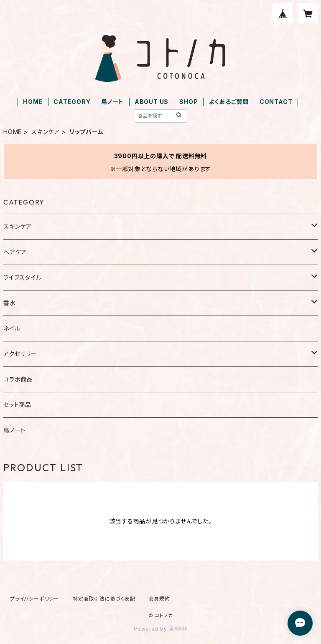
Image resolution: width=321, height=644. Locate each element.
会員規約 (159, 599)
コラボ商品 (18, 379)
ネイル (12, 328)
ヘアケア (15, 252)
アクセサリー (20, 354)
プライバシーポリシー (35, 599)
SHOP (189, 102)
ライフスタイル (23, 277)
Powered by (160, 629)
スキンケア (46, 132)
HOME (33, 102)
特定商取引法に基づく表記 (104, 599)
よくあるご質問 (229, 102)
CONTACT (276, 102)
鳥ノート (112, 102)
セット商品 (17, 405)
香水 (10, 303)
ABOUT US (152, 102)
